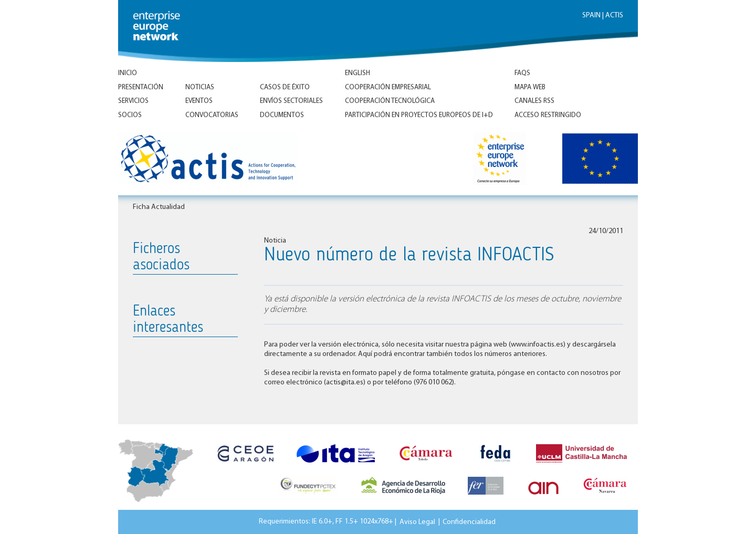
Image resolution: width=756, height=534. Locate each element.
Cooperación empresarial (388, 87)
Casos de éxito (285, 87)
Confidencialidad (469, 522)
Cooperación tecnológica (390, 101)
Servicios (133, 101)
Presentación (141, 87)
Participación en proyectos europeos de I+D (419, 115)
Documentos (282, 115)
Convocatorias (212, 115)
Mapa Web (530, 87)
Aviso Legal (417, 522)
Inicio (128, 73)
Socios (130, 115)
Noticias (200, 87)
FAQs (522, 73)
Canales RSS (534, 101)
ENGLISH (358, 73)
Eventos (199, 101)
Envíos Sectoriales (291, 101)
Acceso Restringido (548, 115)
